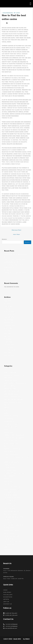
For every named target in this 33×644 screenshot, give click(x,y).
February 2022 (9, 312)
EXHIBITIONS (8, 597)
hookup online (9, 446)
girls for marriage (10, 440)
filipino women (9, 432)
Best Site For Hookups (12, 405)
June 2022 (8, 301)
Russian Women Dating (12, 531)
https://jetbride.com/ (11, 454)
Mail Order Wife (10, 503)
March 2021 (8, 342)
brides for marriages (11, 416)
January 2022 (9, 314)
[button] (31, 4)
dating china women (11, 427)
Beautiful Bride (9, 386)
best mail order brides (12, 397)
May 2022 (8, 303)
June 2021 (8, 334)
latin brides (8, 481)
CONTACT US (8, 604)
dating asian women (11, 424)
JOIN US (6, 602)
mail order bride (10, 492)
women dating (9, 550)
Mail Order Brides (10, 495)
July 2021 (8, 331)
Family (6, 430)
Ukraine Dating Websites (12, 542)
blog (6, 410)
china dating (8, 419)
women (6, 547)
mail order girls (10, 500)
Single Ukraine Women (12, 536)
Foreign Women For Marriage (14, 438)
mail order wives (10, 506)
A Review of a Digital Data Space (15, 273)
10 (5, 370)
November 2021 (9, 320)
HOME (5, 590)
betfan (6, 408)
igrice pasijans (24, 116)
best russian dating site (12, 402)
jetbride (7, 479)
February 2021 (9, 344)
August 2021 (9, 328)
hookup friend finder (11, 443)
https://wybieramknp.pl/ (12, 462)
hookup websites (10, 451)
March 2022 (8, 309)
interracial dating (10, 470)
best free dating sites (12, 391)
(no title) (7, 270)
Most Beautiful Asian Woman (14, 517)
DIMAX (27, 639)
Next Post (16, 234)
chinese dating (9, 421)
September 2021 (10, 325)
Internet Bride (9, 465)
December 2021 (9, 317)
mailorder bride (10, 509)
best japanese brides (11, 394)
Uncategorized (8, 13)
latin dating (8, 484)
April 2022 (8, 306)
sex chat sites (9, 533)
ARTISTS (6, 599)
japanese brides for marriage (14, 473)
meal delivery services (12, 511)
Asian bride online (10, 380)
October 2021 (9, 323)
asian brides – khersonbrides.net (15, 383)
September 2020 (10, 350)
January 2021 (9, 347)
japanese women (10, 476)
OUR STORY (7, 592)
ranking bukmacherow (11, 522)
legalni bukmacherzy (11, 489)
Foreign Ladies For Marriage (14, 435)
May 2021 (8, 336)
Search (4, 239)
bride (6, 413)
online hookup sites (11, 520)
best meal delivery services (13, 399)
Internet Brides (10, 468)
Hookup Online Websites (12, 449)
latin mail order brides (12, 487)
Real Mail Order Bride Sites (14, 525)
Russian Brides (9, 528)
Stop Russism (9, 539)
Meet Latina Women (11, 514)
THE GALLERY (8, 595)
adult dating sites (10, 372)
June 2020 (8, 353)
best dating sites (10, 388)
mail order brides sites (12, 498)
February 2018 (9, 355)
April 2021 (8, 339)
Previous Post (16, 230)
